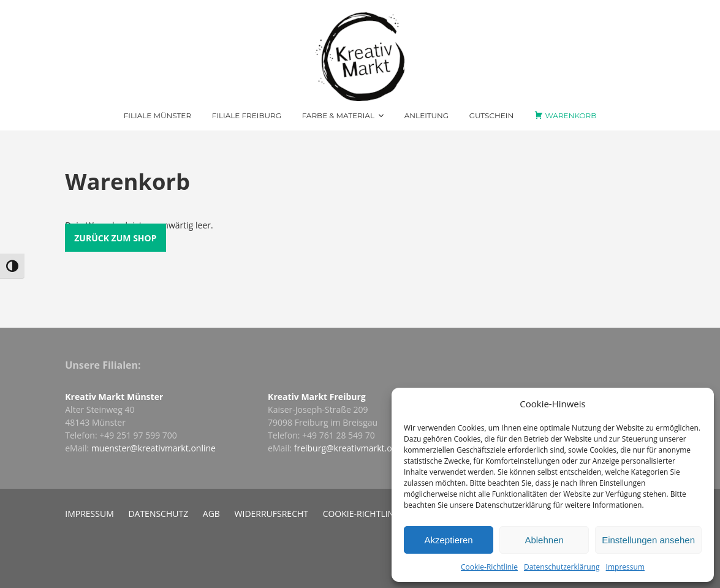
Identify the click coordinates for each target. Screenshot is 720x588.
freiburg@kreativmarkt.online (353, 448)
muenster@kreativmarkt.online (153, 448)
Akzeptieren (448, 540)
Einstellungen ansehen (648, 540)
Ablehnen (544, 540)
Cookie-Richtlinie (489, 567)
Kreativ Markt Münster (114, 397)
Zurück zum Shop (115, 238)
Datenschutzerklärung (562, 567)
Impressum (625, 567)
